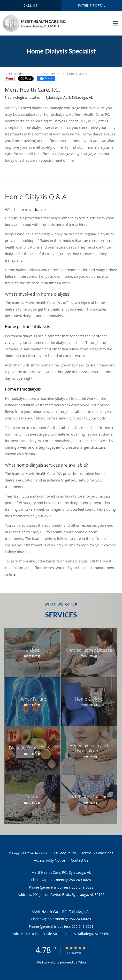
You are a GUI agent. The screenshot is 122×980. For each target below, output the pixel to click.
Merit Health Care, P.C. (20, 74)
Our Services (51, 74)
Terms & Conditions (97, 853)
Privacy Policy (65, 853)
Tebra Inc (41, 853)
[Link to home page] (55, 23)
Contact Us (80, 860)
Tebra (82, 962)
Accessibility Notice (50, 860)
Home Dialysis (77, 74)
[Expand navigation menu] (116, 23)
